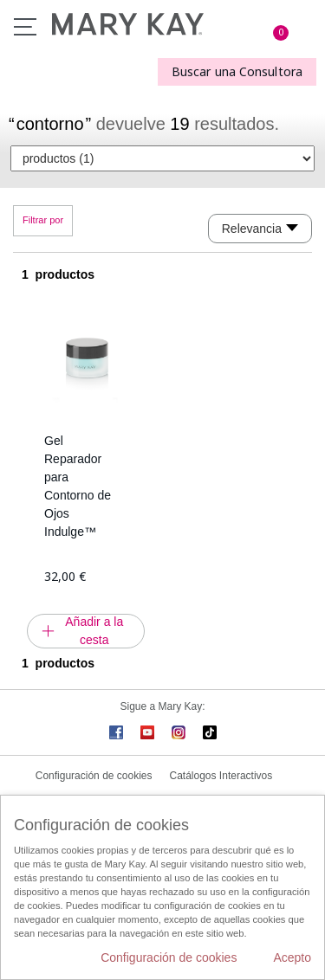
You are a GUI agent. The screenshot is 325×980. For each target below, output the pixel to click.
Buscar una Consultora (237, 71)
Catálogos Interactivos (221, 776)
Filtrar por (43, 220)
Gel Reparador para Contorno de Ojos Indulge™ (78, 486)
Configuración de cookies (94, 776)
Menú (25, 27)
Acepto (292, 957)
